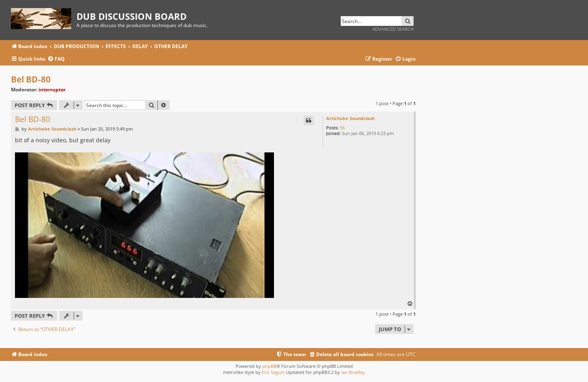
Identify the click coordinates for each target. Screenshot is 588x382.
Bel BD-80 (31, 79)
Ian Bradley (353, 372)
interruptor (52, 90)
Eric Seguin (273, 372)
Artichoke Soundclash (350, 118)
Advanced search (393, 29)
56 (342, 128)
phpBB (269, 366)
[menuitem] (56, 59)
